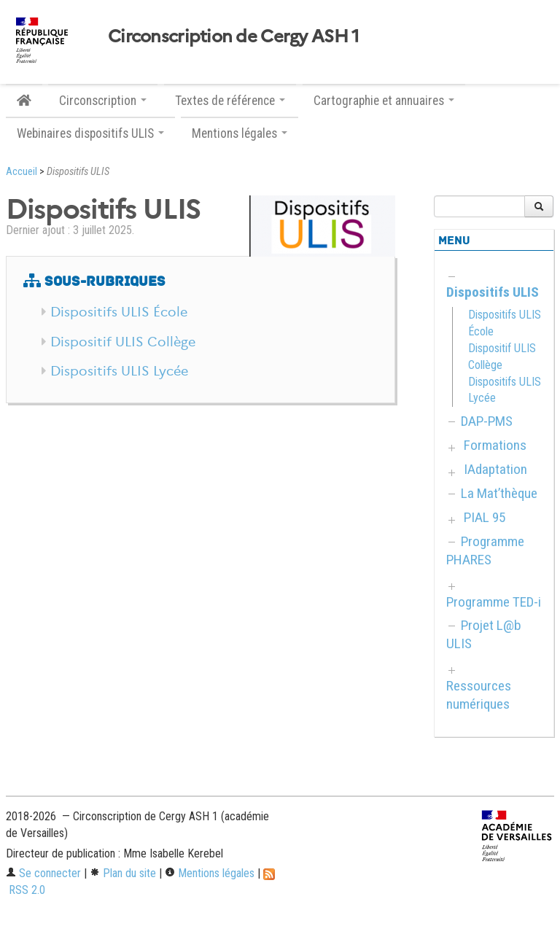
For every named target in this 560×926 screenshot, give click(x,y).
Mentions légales (210, 873)
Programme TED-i (494, 602)
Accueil (22, 172)
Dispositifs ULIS (493, 292)
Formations (495, 445)
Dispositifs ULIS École (119, 312)
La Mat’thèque (499, 493)
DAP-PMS (487, 421)
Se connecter (43, 873)
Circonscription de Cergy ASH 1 (233, 36)
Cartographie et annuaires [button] (384, 101)
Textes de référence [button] (230, 101)
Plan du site (123, 873)
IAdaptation (495, 469)
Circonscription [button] (103, 101)
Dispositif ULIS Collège (123, 342)
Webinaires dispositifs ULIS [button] (90, 133)
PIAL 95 (485, 517)
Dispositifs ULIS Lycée (119, 371)
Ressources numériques (479, 695)
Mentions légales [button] (240, 133)
